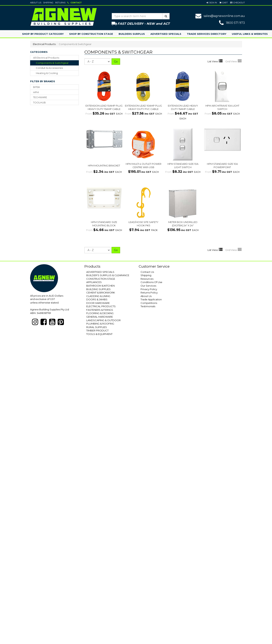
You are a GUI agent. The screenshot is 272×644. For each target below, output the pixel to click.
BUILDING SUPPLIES (98, 289)
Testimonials (148, 306)
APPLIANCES (94, 282)
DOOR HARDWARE (98, 303)
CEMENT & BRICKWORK (101, 293)
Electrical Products (44, 44)
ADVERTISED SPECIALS (100, 272)
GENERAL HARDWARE (100, 317)
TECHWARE (40, 97)
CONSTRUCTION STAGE (101, 279)
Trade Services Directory (207, 34)
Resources (147, 279)
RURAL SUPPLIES (97, 327)
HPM (36, 92)
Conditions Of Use (151, 282)
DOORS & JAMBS (97, 299)
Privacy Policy (149, 289)
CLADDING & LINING (98, 296)
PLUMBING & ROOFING (100, 324)
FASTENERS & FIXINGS (100, 310)
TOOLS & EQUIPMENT (99, 334)
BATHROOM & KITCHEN (100, 286)
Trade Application (151, 299)
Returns (60, 3)
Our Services (148, 286)
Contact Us (147, 272)
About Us (36, 3)
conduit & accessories (49, 68)
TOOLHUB (39, 102)
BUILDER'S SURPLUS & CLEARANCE (108, 275)
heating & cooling (47, 73)
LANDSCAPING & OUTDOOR (103, 320)
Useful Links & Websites (250, 34)
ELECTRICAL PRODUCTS (101, 306)
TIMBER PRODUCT (97, 330)
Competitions (149, 303)
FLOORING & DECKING (100, 313)
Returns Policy (149, 293)
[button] (212, 3)
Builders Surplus (132, 34)
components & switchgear (52, 63)
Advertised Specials (166, 34)
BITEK (37, 87)
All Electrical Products (46, 58)
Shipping (48, 3)
